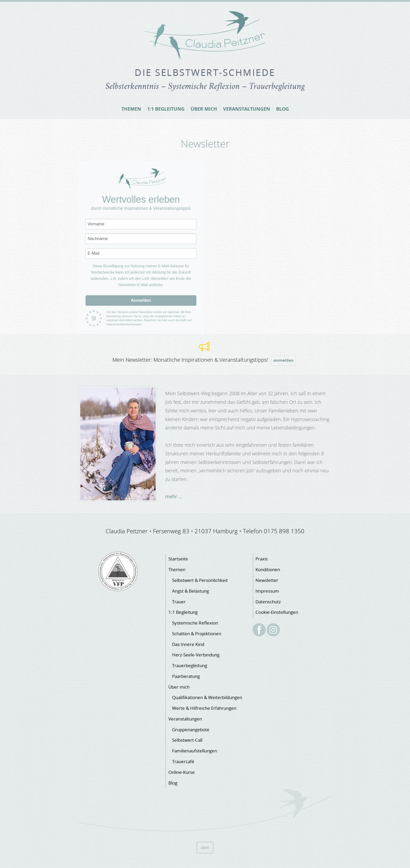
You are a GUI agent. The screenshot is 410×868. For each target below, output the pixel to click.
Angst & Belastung (190, 591)
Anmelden (141, 300)
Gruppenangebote (191, 730)
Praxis (262, 559)
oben (205, 847)
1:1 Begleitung (166, 109)
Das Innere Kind (188, 644)
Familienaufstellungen (195, 751)
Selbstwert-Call (187, 740)
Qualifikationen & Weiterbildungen (207, 697)
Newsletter (267, 580)
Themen (131, 109)
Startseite (178, 559)
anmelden (284, 360)
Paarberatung (186, 676)
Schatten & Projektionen (197, 634)
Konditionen (268, 569)
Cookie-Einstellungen (277, 612)
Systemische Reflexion (195, 623)
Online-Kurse (182, 772)
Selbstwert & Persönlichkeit (200, 580)
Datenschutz (268, 602)
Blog (283, 109)
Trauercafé (183, 761)
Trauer (179, 602)
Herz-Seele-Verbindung (196, 655)
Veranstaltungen (247, 109)
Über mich (204, 109)
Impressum (267, 591)
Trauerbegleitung (190, 665)
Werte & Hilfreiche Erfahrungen (204, 708)
